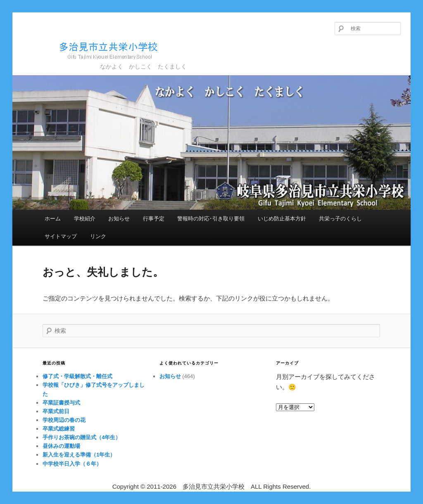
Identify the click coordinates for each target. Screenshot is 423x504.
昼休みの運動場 (61, 446)
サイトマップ (61, 236)
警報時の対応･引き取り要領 (211, 219)
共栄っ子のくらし (340, 219)
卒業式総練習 (59, 429)
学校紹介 (85, 219)
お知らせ (119, 219)
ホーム (53, 219)
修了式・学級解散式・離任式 (77, 376)
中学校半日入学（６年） (72, 464)
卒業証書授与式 (61, 403)
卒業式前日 (56, 411)
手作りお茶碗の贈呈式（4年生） (82, 437)
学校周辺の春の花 (64, 420)
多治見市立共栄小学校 (93, 49)
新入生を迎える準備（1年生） (79, 455)
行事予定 (154, 219)
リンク (98, 236)
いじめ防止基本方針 (282, 219)
